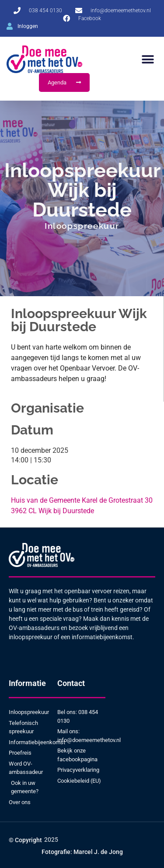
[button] (148, 59)
